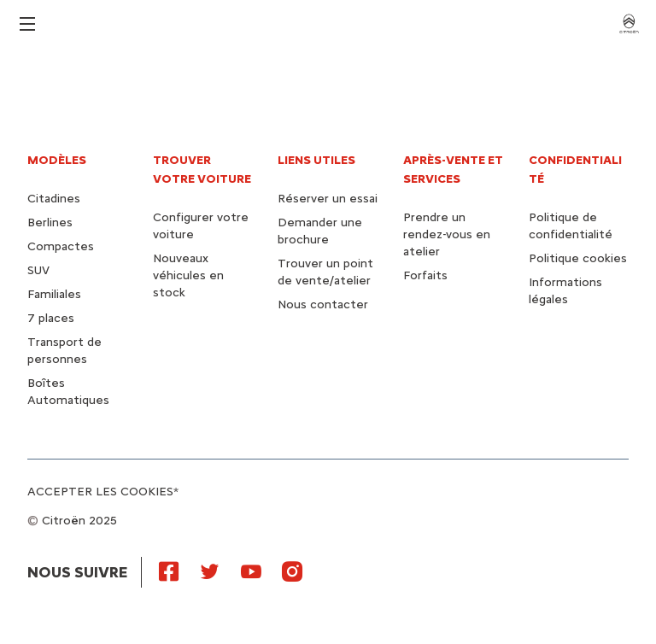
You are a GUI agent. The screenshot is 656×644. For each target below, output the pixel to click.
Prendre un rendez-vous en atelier (447, 234)
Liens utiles (316, 160)
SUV (38, 270)
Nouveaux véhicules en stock (188, 275)
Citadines (54, 199)
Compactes (61, 246)
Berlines (50, 222)
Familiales (54, 294)
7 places (51, 318)
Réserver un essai (328, 199)
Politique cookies (578, 258)
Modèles (57, 160)
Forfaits (425, 275)
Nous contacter (323, 304)
